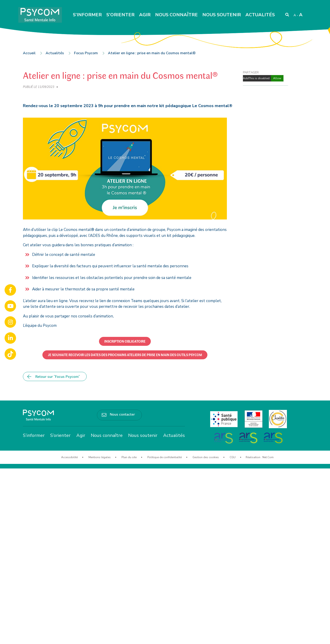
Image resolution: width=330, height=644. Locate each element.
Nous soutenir (222, 15)
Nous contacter (122, 414)
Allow (277, 78)
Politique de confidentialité (165, 457)
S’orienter (120, 15)
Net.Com (268, 457)
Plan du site (129, 457)
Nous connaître (176, 15)
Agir (145, 15)
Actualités (260, 15)
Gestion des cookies (206, 457)
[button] (125, 341)
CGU (233, 457)
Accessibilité (69, 457)
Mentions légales (100, 457)
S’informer (87, 15)
